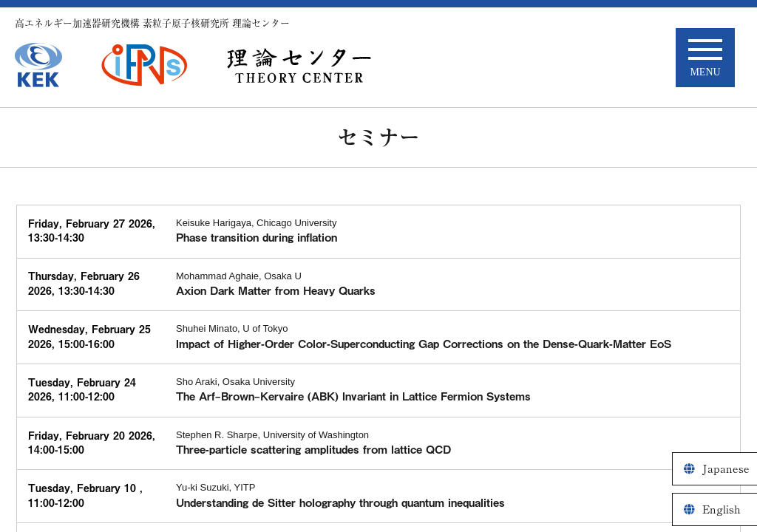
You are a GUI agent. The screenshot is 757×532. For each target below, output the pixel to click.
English (722, 509)
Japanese (726, 469)
